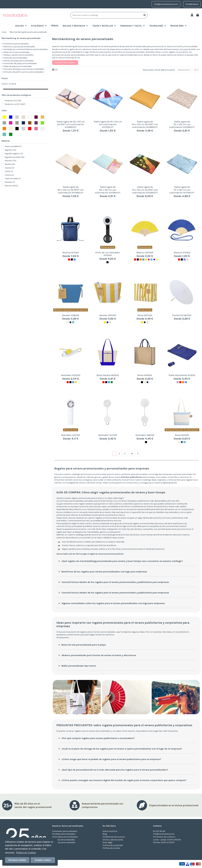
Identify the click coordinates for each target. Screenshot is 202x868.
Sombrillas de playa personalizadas (20, 63)
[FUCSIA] (149, 259)
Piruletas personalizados (64, 834)
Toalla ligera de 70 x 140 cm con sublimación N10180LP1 (182, 190)
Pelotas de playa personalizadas (19, 61)
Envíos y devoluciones (113, 840)
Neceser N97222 (108, 315)
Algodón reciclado (15, 157)
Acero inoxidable (13, 146)
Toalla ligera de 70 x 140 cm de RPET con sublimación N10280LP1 (145, 190)
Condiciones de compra (114, 837)
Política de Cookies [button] (26, 853)
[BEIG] (110, 322)
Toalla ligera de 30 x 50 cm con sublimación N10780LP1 (108, 124)
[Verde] (112, 382)
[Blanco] (70, 134)
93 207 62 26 (159, 831)
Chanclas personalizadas (15, 58)
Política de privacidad (113, 845)
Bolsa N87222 (145, 315)
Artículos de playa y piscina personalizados (24, 69)
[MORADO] (154, 259)
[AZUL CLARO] (151, 259)
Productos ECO (13, 101)
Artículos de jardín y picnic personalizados (23, 72)
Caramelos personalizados (65, 831)
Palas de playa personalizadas (18, 66)
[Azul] (75, 259)
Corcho (9, 175)
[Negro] (72, 259)
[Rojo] (69, 259)
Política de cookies (111, 848)
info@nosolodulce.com (166, 4)
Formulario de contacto (164, 837)
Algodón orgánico (14, 154)
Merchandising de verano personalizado (21, 38)
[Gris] (178, 382)
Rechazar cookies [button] (17, 860)
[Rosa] (187, 259)
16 (132, 454)
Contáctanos (192, 4)
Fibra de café (11, 186)
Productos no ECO (15, 104)
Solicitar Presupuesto (65, 63)
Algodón (10, 150)
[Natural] (68, 322)
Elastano (10, 182)
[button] (75, 26)
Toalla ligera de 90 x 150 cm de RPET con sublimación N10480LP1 (71, 190)
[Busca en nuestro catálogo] (145, 15)
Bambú (10, 164)
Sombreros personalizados (16, 44)
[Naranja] (141, 259)
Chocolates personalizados (65, 837)
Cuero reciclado (13, 178)
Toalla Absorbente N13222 (182, 375)
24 (196, 70)
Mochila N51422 (71, 252)
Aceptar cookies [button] (43, 860)
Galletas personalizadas (63, 840)
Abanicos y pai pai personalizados (19, 47)
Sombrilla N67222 (182, 315)
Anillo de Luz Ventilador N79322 (108, 254)
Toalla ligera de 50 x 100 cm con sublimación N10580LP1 (182, 124)
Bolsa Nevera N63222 (108, 375)
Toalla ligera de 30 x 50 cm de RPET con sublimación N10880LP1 (71, 124)
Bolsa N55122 (182, 435)
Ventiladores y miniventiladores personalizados (26, 49)
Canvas (9, 168)
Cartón (9, 171)
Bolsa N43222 (145, 375)
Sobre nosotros (110, 831)
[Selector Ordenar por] (184, 70)
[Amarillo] (146, 259)
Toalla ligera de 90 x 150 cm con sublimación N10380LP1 (108, 190)
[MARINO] (70, 322)
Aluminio (11, 161)
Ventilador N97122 (71, 435)
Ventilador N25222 (71, 375)
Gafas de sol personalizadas (17, 52)
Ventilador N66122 (145, 435)
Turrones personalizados (64, 842)
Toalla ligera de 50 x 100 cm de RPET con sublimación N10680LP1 (145, 124)
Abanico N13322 (182, 252)
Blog (105, 834)
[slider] (3, 89)
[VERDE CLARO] (157, 259)
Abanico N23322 (145, 252)
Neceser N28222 (71, 315)
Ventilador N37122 (108, 435)
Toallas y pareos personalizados (18, 55)
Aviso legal (107, 842)
